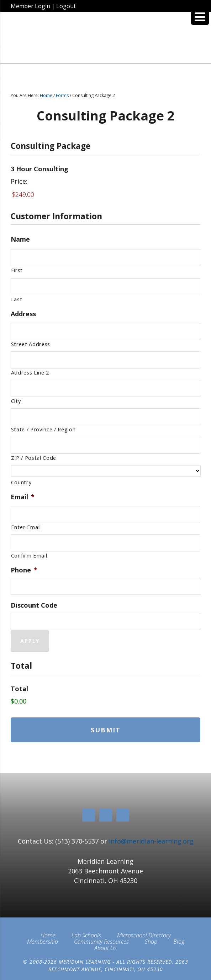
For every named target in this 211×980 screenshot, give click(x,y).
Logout (66, 6)
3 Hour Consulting (39, 169)
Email (23, 497)
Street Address (31, 344)
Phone (24, 570)
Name (20, 239)
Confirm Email (29, 555)
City (16, 401)
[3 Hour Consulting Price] (106, 194)
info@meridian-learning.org (151, 841)
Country (21, 482)
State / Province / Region (43, 429)
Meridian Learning (106, 41)
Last (17, 299)
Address (23, 314)
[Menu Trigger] (200, 16)
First (17, 270)
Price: (19, 181)
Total (19, 689)
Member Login (30, 6)
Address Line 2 (30, 372)
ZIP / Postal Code (34, 458)
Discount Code (34, 605)
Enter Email (26, 527)
